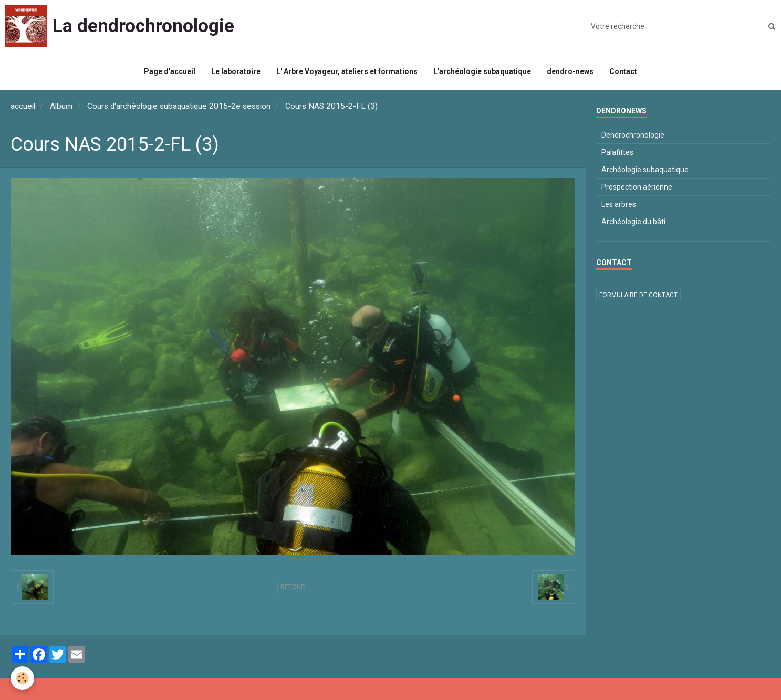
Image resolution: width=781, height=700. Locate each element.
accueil (23, 106)
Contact (623, 71)
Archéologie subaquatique (645, 170)
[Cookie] (22, 678)
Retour (293, 587)
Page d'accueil (170, 71)
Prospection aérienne (637, 187)
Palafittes (617, 152)
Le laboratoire (236, 71)
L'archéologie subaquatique (482, 71)
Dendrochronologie (633, 135)
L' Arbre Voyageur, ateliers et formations (347, 71)
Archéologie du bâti (633, 222)
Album (61, 106)
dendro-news (570, 71)
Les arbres (619, 204)
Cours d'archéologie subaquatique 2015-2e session (179, 106)
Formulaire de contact (638, 295)
